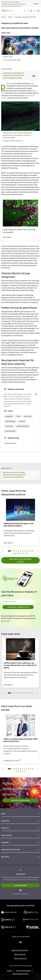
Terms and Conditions (23, 971)
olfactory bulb (29, 95)
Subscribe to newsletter (18, 607)
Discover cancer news (21, 800)
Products (5, 828)
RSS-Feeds (5, 857)
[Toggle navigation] (38, 11)
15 (17, 553)
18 (24, 553)
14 (15, 553)
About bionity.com (20, 958)
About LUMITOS (20, 954)
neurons (4, 98)
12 (33, 551)
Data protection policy (21, 974)
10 (29, 551)
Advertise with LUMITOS (20, 950)
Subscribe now (20, 885)
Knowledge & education (11, 850)
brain (32, 83)
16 (19, 553)
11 (31, 551)
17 (22, 553)
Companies (5, 821)
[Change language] (31, 11)
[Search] (24, 11)
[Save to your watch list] (35, 11)
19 (26, 553)
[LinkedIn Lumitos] (20, 942)
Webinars (5, 842)
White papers (6, 835)
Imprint (9, 971)
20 (28, 553)
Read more (7, 621)
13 (13, 553)
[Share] (28, 11)
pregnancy (9, 83)
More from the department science (20, 560)
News (3, 814)
